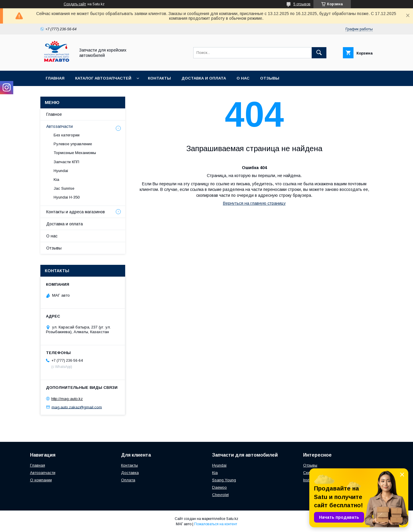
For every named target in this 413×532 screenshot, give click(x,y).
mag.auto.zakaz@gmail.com (77, 407)
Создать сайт (75, 4)
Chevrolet (220, 495)
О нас (243, 78)
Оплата (128, 480)
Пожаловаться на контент (216, 524)
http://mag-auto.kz (67, 399)
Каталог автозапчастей (103, 78)
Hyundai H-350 (67, 197)
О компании (41, 480)
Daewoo (219, 487)
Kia (56, 180)
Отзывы (270, 78)
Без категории (67, 135)
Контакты (159, 78)
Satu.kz (232, 519)
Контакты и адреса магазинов (76, 212)
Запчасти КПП (66, 162)
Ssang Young (224, 480)
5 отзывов (302, 4)
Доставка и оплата (204, 78)
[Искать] (319, 53)
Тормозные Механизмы (75, 153)
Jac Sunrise (64, 188)
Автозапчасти (60, 126)
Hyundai (61, 171)
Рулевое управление (73, 144)
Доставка (130, 473)
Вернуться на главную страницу (254, 203)
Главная (55, 78)
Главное (54, 114)
